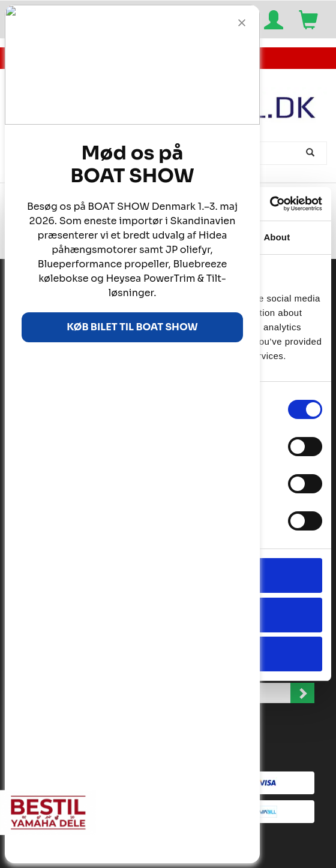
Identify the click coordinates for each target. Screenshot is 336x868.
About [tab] (277, 237)
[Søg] (312, 153)
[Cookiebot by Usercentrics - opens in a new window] (270, 204)
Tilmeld (302, 693)
